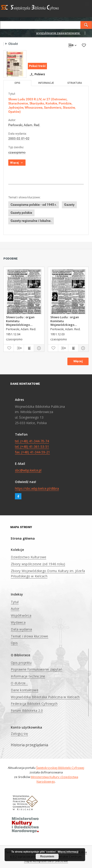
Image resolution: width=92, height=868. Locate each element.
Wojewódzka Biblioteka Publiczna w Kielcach (45, 697)
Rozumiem (47, 856)
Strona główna (23, 538)
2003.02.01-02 (19, 139)
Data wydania (21, 629)
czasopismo (17, 152)
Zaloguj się (19, 733)
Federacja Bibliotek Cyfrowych (34, 704)
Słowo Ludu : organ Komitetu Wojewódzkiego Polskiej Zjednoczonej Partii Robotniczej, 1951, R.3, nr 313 (22, 321)
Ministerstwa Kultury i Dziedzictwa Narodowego (55, 779)
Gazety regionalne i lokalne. (31, 221)
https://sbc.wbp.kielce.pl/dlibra (37, 488)
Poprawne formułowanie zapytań (37, 669)
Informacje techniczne (28, 676)
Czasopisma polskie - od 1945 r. (34, 205)
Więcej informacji (68, 852)
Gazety (69, 205)
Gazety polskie (21, 213)
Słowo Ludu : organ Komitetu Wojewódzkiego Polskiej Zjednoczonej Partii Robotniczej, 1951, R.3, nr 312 (67, 321)
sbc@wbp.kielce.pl (28, 470)
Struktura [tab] (75, 83)
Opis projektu (21, 663)
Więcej (78, 361)
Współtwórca (21, 615)
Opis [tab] (17, 83)
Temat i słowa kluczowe (30, 636)
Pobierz (37, 74)
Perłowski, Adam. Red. (24, 125)
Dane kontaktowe (25, 690)
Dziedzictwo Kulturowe (29, 557)
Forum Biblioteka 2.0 (27, 710)
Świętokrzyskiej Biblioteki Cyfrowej (60, 768)
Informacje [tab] (46, 83)
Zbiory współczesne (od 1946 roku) (38, 564)
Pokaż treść (37, 66)
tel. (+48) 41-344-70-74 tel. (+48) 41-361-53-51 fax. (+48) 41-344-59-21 (32, 447)
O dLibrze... (19, 683)
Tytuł (15, 602)
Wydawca (18, 622)
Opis (14, 643)
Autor (15, 609)
